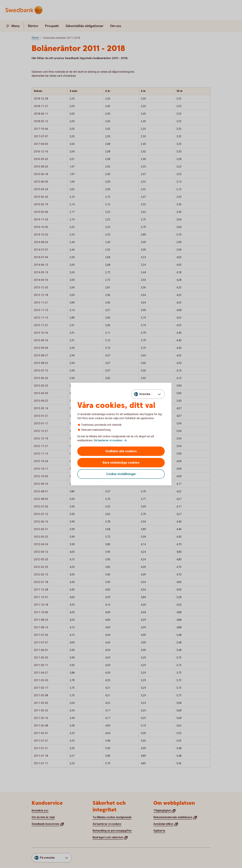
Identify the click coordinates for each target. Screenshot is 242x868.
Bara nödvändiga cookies (121, 463)
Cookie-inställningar (121, 474)
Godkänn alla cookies (121, 451)
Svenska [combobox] (145, 394)
